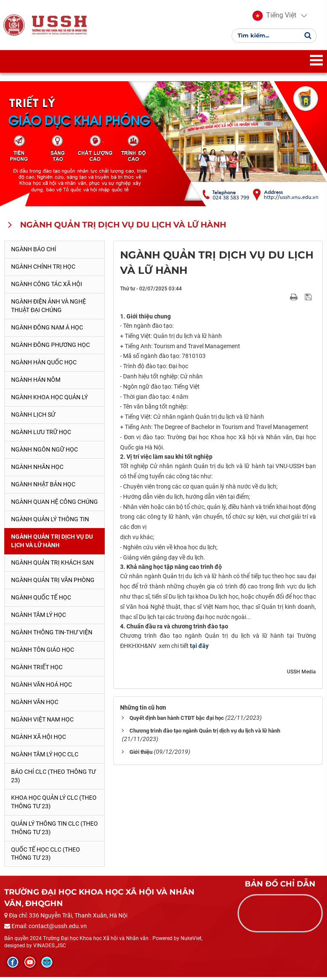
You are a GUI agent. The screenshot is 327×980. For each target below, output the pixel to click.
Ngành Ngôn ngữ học (44, 452)
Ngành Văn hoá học (42, 687)
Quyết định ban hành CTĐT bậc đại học (177, 720)
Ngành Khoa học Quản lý (49, 400)
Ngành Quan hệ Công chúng (54, 504)
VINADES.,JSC (50, 949)
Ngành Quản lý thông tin (50, 522)
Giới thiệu (141, 754)
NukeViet (191, 941)
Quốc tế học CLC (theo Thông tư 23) (46, 856)
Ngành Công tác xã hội (47, 287)
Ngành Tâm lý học (39, 617)
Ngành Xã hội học (39, 739)
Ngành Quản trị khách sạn (52, 565)
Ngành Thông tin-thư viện (52, 635)
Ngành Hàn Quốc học (44, 365)
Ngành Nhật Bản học (43, 487)
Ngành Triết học (37, 670)
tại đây (199, 649)
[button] (274, 17)
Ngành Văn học (35, 704)
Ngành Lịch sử (33, 418)
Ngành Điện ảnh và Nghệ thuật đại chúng (49, 309)
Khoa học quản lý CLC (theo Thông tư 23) (54, 804)
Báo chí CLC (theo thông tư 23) (53, 778)
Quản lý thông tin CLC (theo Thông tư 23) (54, 830)
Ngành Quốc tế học (41, 600)
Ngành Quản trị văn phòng (53, 582)
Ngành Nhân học (37, 470)
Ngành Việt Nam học (42, 722)
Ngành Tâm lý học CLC (45, 757)
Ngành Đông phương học (50, 348)
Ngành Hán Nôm (36, 383)
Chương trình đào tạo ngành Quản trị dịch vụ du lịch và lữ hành (205, 733)
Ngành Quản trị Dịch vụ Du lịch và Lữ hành (52, 543)
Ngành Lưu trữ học (41, 435)
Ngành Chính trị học (43, 270)
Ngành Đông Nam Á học (47, 330)
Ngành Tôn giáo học (43, 652)
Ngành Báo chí (34, 252)
